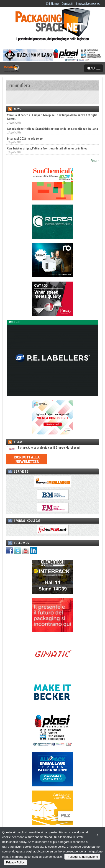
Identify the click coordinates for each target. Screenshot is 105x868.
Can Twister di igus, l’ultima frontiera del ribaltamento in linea (47, 148)
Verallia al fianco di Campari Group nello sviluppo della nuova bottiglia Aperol (52, 117)
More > (95, 160)
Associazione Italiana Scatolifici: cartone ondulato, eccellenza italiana (52, 129)
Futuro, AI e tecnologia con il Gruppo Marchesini (43, 448)
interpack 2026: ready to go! (25, 138)
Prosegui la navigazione (82, 857)
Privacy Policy (15, 862)
